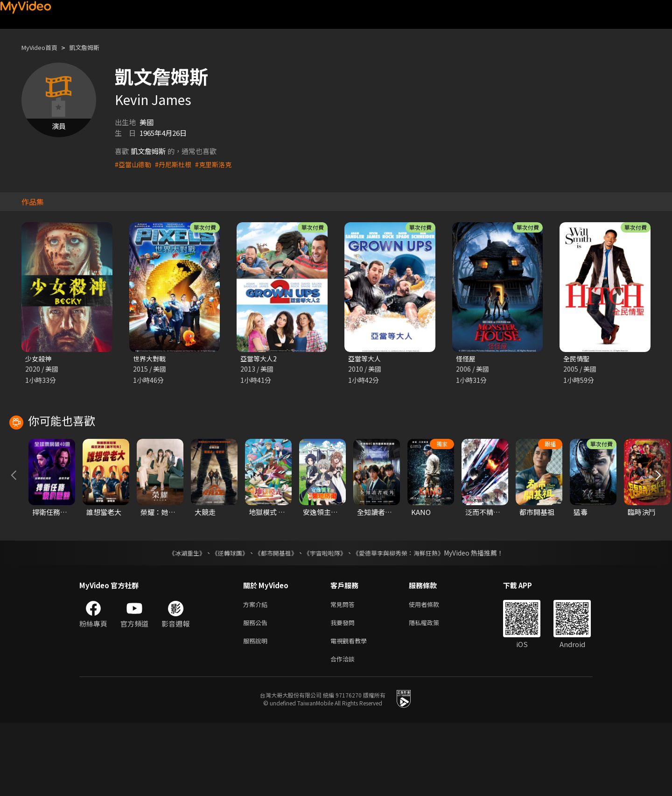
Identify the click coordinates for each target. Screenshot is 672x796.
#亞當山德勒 (134, 164)
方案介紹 (257, 673)
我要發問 (344, 692)
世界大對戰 (150, 359)
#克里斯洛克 (219, 164)
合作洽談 (344, 731)
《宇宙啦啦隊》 (326, 620)
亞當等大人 (366, 359)
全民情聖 (577, 359)
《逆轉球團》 (224, 620)
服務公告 (257, 692)
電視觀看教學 (351, 712)
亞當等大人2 (260, 359)
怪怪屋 (466, 359)
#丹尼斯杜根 (177, 164)
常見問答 (344, 673)
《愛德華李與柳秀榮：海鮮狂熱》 (404, 620)
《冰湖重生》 (179, 620)
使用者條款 (432, 673)
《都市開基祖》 (273, 620)
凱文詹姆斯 (93, 47)
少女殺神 (39, 359)
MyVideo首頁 (43, 47)
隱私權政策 (432, 692)
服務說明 (257, 712)
